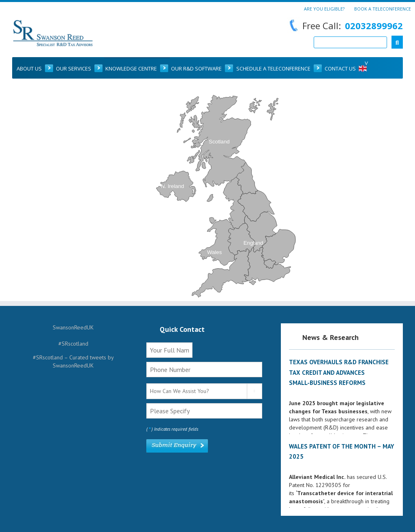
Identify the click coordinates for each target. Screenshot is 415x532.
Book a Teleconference (383, 9)
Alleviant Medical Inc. (317, 477)
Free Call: (345, 25)
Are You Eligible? (324, 9)
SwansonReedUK (73, 327)
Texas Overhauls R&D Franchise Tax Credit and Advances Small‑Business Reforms (339, 372)
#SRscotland (73, 344)
